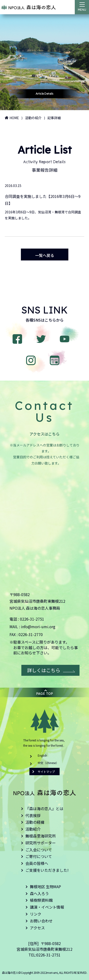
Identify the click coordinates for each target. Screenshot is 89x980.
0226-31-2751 (32, 619)
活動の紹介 (33, 118)
